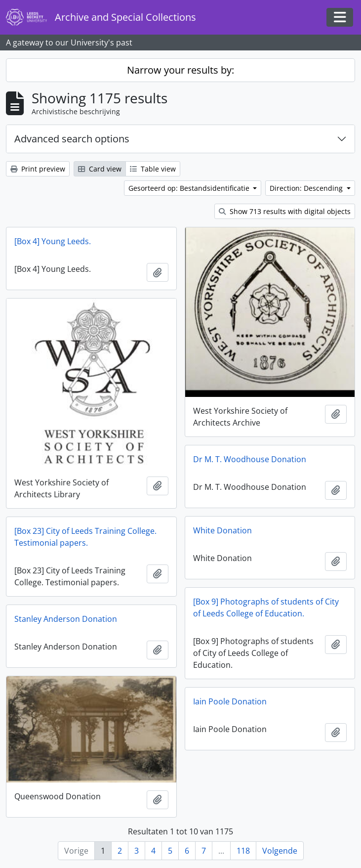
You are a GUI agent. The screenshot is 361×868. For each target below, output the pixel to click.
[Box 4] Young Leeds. (53, 241)
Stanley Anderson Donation (66, 619)
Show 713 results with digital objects (285, 211)
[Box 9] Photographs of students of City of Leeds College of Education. (266, 608)
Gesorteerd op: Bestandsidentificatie (190, 188)
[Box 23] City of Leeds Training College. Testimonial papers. (85, 537)
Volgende (280, 851)
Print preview (38, 169)
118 (243, 851)
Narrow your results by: (180, 70)
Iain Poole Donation (230, 701)
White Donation (222, 530)
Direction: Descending (307, 188)
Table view (153, 169)
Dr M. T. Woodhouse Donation (250, 459)
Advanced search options (72, 139)
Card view (100, 169)
